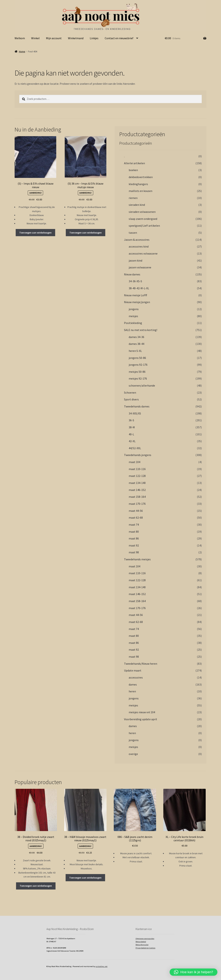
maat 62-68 (136, 518)
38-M (132, 427)
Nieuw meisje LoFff (135, 295)
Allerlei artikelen (134, 163)
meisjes (133, 316)
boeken (133, 170)
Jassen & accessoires (137, 240)
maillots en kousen (141, 191)
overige (133, 754)
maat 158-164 (137, 497)
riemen (133, 198)
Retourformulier (142, 945)
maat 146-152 (137, 490)
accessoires (136, 677)
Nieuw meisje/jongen (137, 302)
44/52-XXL (135, 448)
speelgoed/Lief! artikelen (144, 226)
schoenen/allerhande (142, 385)
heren (132, 691)
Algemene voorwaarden (145, 939)
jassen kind (135, 260)
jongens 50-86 (137, 358)
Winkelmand (76, 38)
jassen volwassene (140, 267)
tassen (133, 233)
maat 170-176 (137, 504)
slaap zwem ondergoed (143, 219)
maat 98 (134, 552)
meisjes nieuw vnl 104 (142, 712)
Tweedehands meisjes (137, 559)
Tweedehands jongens (138, 455)
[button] (194, 972)
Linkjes (94, 38)
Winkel (35, 38)
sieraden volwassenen (142, 212)
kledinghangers (138, 184)
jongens (134, 309)
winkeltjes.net (101, 966)
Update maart (133, 670)
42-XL (132, 441)
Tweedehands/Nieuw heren (141, 664)
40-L (131, 434)
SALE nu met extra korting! (141, 330)
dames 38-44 (136, 344)
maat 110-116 (137, 469)
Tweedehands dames (137, 406)
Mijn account (54, 38)
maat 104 (134, 462)
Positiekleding (133, 323)
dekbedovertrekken (141, 177)
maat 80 (134, 532)
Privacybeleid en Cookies (145, 948)
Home (22, 51)
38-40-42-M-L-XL (139, 288)
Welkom (20, 38)
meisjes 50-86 (137, 372)
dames (133, 684)
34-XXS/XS (135, 413)
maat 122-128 (137, 476)
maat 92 (134, 545)
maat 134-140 (137, 483)
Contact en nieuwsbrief (119, 38)
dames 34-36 (136, 337)
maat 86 (134, 538)
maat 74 (134, 525)
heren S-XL (135, 351)
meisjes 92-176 (138, 378)
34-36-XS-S (135, 281)
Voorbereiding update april (141, 719)
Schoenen (130, 393)
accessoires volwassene (143, 253)
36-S (131, 420)
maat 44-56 (136, 511)
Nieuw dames (132, 274)
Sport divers (131, 399)
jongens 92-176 (138, 365)
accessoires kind (139, 246)
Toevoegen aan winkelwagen (35, 233)
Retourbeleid (141, 942)
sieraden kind (137, 205)
